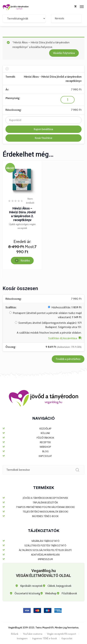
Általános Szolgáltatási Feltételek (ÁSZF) (45, 550)
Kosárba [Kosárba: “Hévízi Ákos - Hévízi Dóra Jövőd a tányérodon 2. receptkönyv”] (25, 261)
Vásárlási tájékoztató (45, 541)
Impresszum (45, 559)
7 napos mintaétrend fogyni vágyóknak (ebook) (45, 507)
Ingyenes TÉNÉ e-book (45, 516)
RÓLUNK (45, 433)
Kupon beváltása (43, 129)
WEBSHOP (45, 447)
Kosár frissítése (44, 138)
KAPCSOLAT (45, 456)
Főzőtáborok (69, 593)
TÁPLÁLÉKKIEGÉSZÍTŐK (45, 502)
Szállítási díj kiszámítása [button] (63, 338)
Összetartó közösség (27, 593)
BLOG (45, 451)
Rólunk (15, 634)
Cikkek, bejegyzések (59, 586)
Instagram (22, 638)
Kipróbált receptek (31, 586)
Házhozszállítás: (66, 307)
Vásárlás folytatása (64, 53)
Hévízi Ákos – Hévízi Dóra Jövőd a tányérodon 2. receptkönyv (22, 214)
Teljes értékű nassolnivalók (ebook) (45, 512)
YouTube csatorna (33, 634)
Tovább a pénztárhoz (68, 359)
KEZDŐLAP (45, 429)
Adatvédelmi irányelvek (45, 555)
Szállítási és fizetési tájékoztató (45, 546)
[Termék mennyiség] (68, 100)
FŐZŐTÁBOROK (45, 438)
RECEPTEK (45, 442)
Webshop (51, 593)
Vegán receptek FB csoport (61, 634)
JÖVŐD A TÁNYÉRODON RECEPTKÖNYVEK (45, 498)
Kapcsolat (67, 638)
